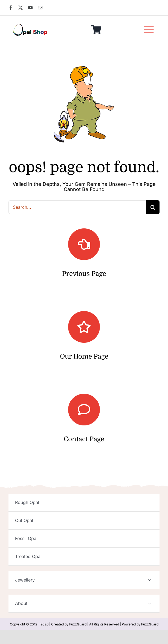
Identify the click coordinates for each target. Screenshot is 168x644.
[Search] (153, 207)
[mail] (40, 8)
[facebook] (11, 8)
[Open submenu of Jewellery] (149, 580)
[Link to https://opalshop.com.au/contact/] (84, 410)
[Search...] (77, 207)
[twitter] (21, 8)
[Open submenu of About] (149, 603)
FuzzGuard (78, 624)
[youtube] (30, 8)
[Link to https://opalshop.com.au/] (84, 327)
